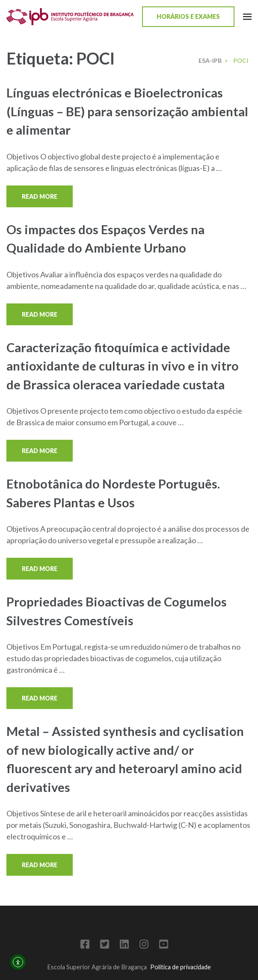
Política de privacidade (181, 967)
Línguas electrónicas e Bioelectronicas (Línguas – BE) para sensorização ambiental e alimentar (127, 111)
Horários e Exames (188, 16)
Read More (40, 196)
